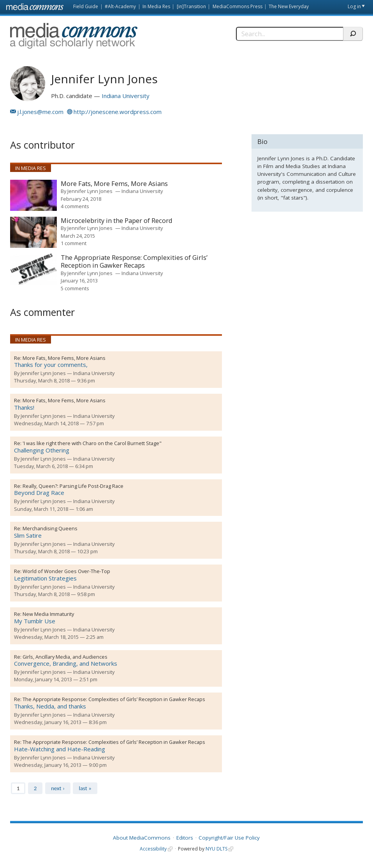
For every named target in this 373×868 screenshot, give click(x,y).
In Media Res (156, 6)
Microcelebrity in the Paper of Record (117, 221)
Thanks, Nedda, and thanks (50, 706)
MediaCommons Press (238, 6)
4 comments (75, 206)
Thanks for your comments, (51, 365)
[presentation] (33, 195)
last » (85, 788)
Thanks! (24, 407)
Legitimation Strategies (45, 578)
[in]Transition (191, 6)
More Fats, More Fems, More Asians (114, 184)
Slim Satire (28, 535)
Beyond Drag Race (39, 493)
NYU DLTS (216, 849)
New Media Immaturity (48, 614)
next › (58, 788)
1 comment (74, 243)
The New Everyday (289, 6)
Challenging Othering (42, 450)
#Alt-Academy (120, 6)
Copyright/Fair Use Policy (229, 838)
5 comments (75, 288)
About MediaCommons (142, 838)
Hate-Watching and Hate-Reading (60, 749)
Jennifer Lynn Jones (90, 191)
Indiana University (126, 96)
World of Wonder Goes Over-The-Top (66, 571)
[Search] (289, 34)
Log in (354, 6)
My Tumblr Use (35, 621)
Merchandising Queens (50, 528)
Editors (185, 838)
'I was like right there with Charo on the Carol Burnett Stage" (92, 443)
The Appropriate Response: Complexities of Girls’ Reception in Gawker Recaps (134, 262)
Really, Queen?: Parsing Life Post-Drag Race (73, 486)
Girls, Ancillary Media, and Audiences (65, 657)
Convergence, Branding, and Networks (66, 663)
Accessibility (153, 849)
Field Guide (86, 6)
